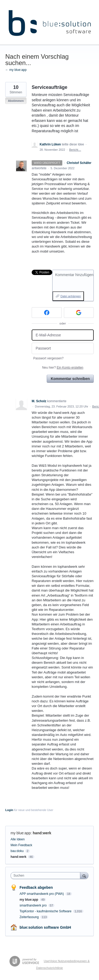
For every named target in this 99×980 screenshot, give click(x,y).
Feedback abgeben (36, 887)
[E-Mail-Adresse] (63, 335)
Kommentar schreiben (70, 379)
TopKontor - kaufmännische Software (46, 911)
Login (9, 810)
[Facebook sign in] (47, 313)
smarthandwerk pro (34, 905)
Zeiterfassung (30, 917)
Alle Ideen (18, 839)
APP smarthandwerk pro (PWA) (42, 894)
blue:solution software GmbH (45, 927)
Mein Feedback (21, 845)
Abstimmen (16, 101)
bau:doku (17, 851)
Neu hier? (63, 368)
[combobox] (47, 876)
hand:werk (42, 833)
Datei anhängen (71, 296)
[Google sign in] (79, 313)
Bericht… (75, 150)
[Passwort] (63, 348)
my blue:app (21, 833)
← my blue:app (16, 70)
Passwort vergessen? (48, 358)
